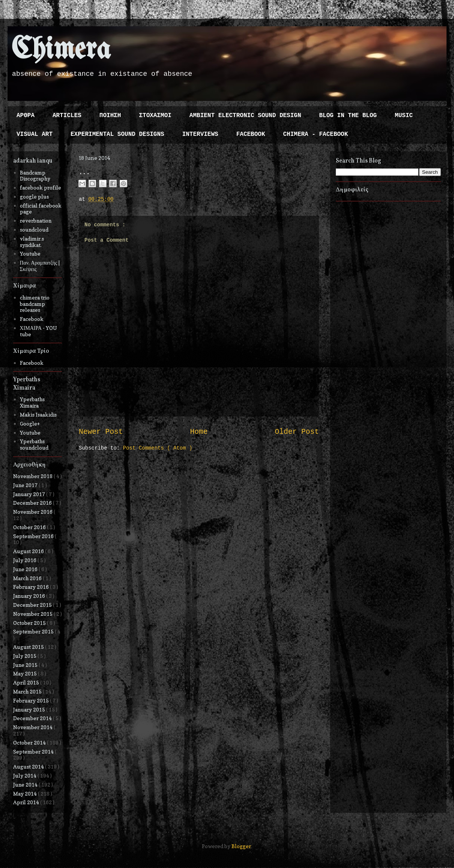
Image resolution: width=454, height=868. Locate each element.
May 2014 (26, 794)
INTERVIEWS (200, 134)
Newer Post (101, 432)
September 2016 (34, 536)
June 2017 (26, 485)
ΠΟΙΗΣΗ (110, 116)
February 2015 (32, 700)
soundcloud (34, 229)
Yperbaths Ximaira (32, 402)
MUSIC (404, 116)
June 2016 (26, 569)
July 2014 (25, 775)
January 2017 (30, 494)
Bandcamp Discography (35, 176)
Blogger (241, 846)
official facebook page (41, 209)
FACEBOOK (251, 134)
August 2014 (29, 766)
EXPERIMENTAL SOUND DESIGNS (117, 134)
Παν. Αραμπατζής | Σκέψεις (40, 266)
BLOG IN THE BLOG (348, 116)
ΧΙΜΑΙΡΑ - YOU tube (39, 331)
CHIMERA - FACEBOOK (315, 134)
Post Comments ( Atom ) (158, 448)
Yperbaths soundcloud (34, 444)
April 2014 (27, 802)
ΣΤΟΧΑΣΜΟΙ (155, 116)
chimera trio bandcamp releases (35, 304)
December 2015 (33, 605)
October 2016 (30, 527)
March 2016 (28, 578)
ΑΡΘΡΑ (26, 116)
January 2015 (30, 709)
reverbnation (36, 220)
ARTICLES (67, 116)
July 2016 (25, 560)
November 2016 (33, 512)
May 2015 (26, 673)
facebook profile (41, 187)
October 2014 (30, 742)
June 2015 (26, 665)
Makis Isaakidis (38, 414)
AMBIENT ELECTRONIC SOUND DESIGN (245, 116)
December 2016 (33, 503)
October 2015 (30, 623)
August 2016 (29, 551)
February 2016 (32, 587)
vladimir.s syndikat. (32, 242)
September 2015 (34, 631)
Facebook (32, 319)
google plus (34, 196)
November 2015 (33, 614)
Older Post (297, 432)
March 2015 (28, 691)
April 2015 (27, 682)
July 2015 (25, 656)
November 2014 (33, 727)
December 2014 (33, 718)
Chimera (61, 50)
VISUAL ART (35, 134)
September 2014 (34, 751)
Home (199, 432)
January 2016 (30, 596)
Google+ (30, 423)
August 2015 (29, 647)
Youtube (30, 253)
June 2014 (26, 785)
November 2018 (33, 476)
